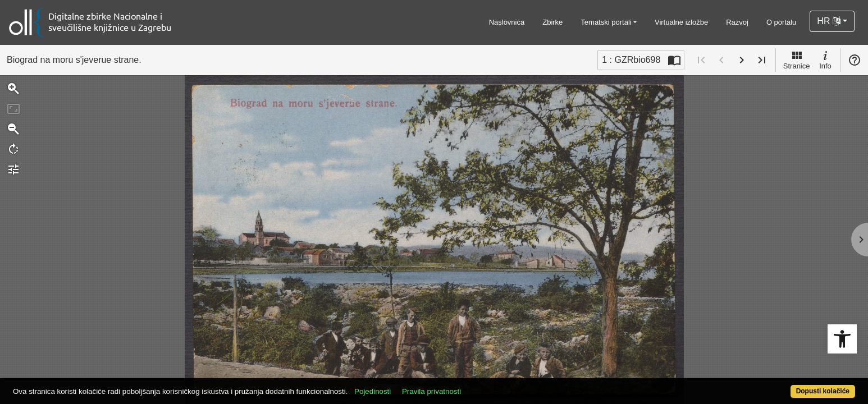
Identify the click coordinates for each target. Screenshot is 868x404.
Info (825, 59)
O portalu (781, 22)
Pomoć (855, 60)
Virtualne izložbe (681, 22)
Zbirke (552, 22)
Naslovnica (507, 22)
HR (829, 21)
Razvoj (737, 22)
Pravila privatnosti (475, 385)
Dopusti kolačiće (776, 385)
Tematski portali (606, 22)
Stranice (797, 59)
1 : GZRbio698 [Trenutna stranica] (631, 60)
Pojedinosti (416, 385)
